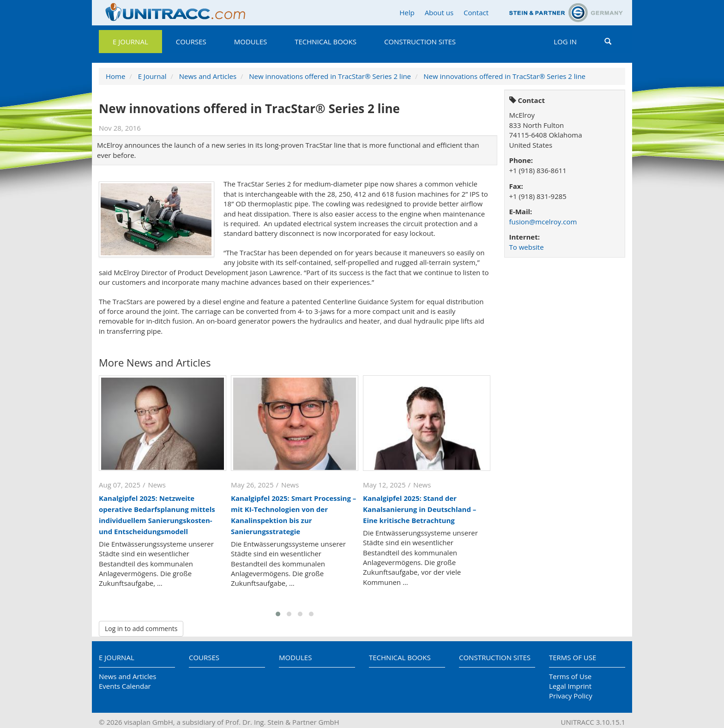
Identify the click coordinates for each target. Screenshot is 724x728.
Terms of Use (573, 657)
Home (115, 76)
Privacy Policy (571, 696)
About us (439, 12)
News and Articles (208, 76)
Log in (565, 42)
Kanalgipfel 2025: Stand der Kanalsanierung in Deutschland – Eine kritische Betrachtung (419, 509)
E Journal (130, 42)
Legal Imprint (570, 686)
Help (407, 12)
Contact (476, 12)
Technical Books (326, 42)
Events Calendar (125, 686)
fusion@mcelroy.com (543, 222)
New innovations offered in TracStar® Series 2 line (330, 76)
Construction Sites (420, 42)
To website (527, 247)
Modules (250, 42)
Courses (191, 42)
